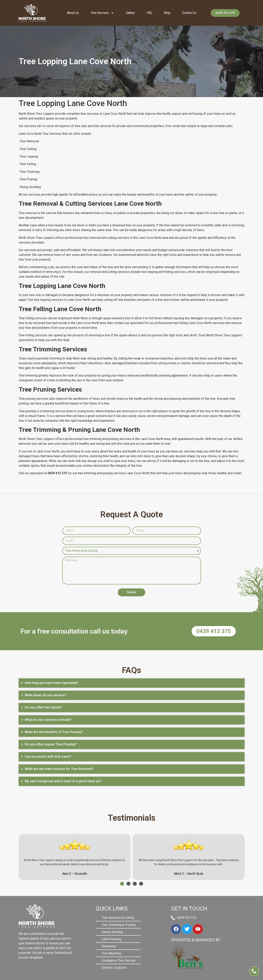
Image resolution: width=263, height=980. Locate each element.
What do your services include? (48, 720)
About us (73, 13)
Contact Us (189, 13)
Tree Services (102, 13)
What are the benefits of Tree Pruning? (54, 732)
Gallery (130, 13)
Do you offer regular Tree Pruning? (51, 744)
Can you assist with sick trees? (48, 757)
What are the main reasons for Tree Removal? (59, 769)
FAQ (149, 13)
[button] (132, 683)
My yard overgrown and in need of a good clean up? (63, 781)
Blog (167, 13)
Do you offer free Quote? (44, 707)
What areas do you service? (46, 695)
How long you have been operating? (52, 683)
